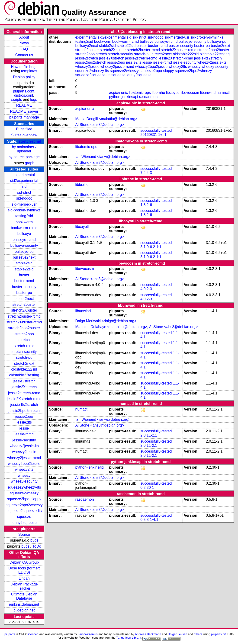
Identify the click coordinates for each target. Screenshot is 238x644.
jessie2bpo (24, 416)
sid (24, 186)
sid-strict (24, 192)
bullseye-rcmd (24, 240)
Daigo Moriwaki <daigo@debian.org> (106, 321)
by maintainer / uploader (24, 149)
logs (34, 100)
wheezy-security (24, 481)
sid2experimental (24, 181)
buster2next (24, 299)
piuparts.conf (24, 91)
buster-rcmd (24, 281)
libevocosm (190, 93)
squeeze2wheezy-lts (24, 487)
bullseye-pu (24, 251)
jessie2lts (24, 422)
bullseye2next (24, 257)
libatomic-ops (140, 93)
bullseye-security (24, 245)
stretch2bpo (24, 334)
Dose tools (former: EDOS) (24, 570)
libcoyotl (173, 93)
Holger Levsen (177, 634)
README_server (24, 111)
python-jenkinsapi (124, 97)
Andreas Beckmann (148, 634)
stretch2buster (24, 304)
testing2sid (24, 216)
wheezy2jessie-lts (24, 446)
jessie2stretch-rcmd (24, 393)
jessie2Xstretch (24, 387)
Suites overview (24, 135)
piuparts (10, 634)
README (24, 105)
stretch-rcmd (30, 141)
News (24, 43)
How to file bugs (24, 67)
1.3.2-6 (146, 205)
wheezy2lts (24, 469)
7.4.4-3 (146, 173)
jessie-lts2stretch (24, 405)
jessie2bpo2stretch (24, 411)
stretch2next (24, 363)
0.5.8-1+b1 (149, 520)
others (198, 634)
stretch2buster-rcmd (24, 316)
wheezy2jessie (24, 452)
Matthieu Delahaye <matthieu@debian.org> (111, 327)
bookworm (24, 222)
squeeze (24, 517)
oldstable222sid (24, 369)
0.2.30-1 (147, 488)
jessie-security (24, 440)
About (24, 37)
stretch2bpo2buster (24, 328)
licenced (33, 634)
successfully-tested (156, 130)
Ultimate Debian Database (24, 596)
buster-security (24, 287)
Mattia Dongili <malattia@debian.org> (106, 119)
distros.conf (24, 95)
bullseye (24, 234)
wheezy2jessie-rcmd (24, 458)
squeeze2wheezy (24, 493)
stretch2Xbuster (24, 310)
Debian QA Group (24, 562)
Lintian (24, 578)
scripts (16, 100)
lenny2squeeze (24, 523)
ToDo (37, 546)
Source (24, 534)
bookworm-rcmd (24, 228)
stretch (24, 340)
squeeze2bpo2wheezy (24, 505)
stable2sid (24, 263)
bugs (34, 540)
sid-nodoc (24, 198)
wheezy (24, 475)
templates (29, 71)
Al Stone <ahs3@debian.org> (100, 125)
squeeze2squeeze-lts (24, 511)
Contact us (24, 55)
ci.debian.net (24, 610)
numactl (223, 93)
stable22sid (24, 269)
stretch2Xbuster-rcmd (24, 322)
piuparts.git (218, 634)
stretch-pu (24, 357)
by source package (24, 157)
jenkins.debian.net (24, 604)
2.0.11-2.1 (149, 435)
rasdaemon (148, 97)
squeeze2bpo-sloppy (24, 499)
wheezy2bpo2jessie (24, 464)
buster (24, 275)
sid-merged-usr (24, 204)
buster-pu (24, 293)
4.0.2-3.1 (148, 289)
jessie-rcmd (24, 434)
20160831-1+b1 (153, 135)
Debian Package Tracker (24, 586)
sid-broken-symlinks (24, 210)
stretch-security (24, 352)
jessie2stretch (24, 381)
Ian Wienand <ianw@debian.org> (103, 157)
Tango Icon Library (129, 638)
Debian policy (24, 77)
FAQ (24, 49)
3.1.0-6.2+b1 (151, 247)
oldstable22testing (24, 375)
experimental (24, 175)
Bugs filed (24, 129)
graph (30, 163)
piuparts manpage (24, 117)
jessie (24, 428)
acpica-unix (118, 93)
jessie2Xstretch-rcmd (24, 399)
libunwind (208, 93)
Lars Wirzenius (88, 634)
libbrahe (158, 93)
